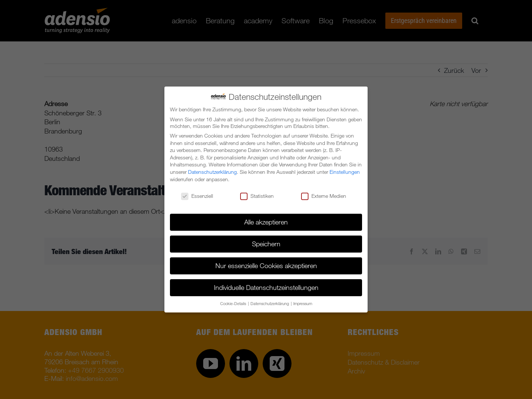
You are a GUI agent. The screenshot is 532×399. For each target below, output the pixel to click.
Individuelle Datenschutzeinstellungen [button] (266, 287)
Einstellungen (345, 172)
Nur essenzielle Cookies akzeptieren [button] (266, 266)
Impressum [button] (303, 304)
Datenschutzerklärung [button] (270, 304)
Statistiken (257, 196)
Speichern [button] (266, 244)
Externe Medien (324, 196)
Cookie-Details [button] (234, 304)
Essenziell (197, 196)
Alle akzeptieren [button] (266, 222)
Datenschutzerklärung (212, 172)
